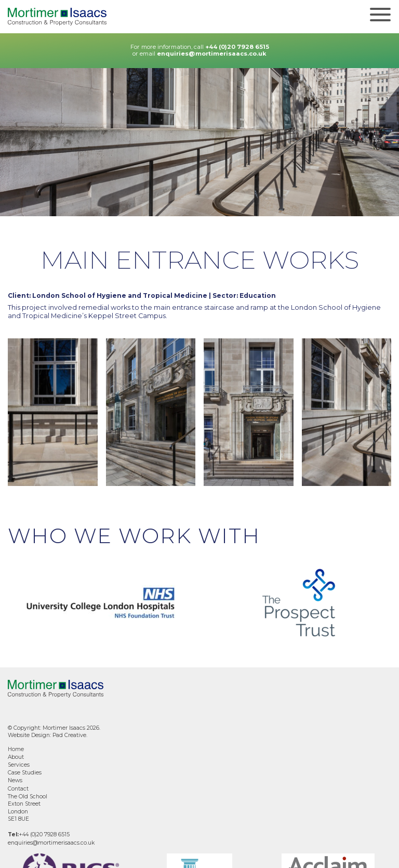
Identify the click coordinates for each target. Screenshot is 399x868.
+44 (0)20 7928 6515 (237, 47)
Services (19, 765)
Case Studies (25, 773)
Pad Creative (69, 735)
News (15, 780)
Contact (18, 789)
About (16, 757)
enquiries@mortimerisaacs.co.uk (212, 54)
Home (16, 749)
